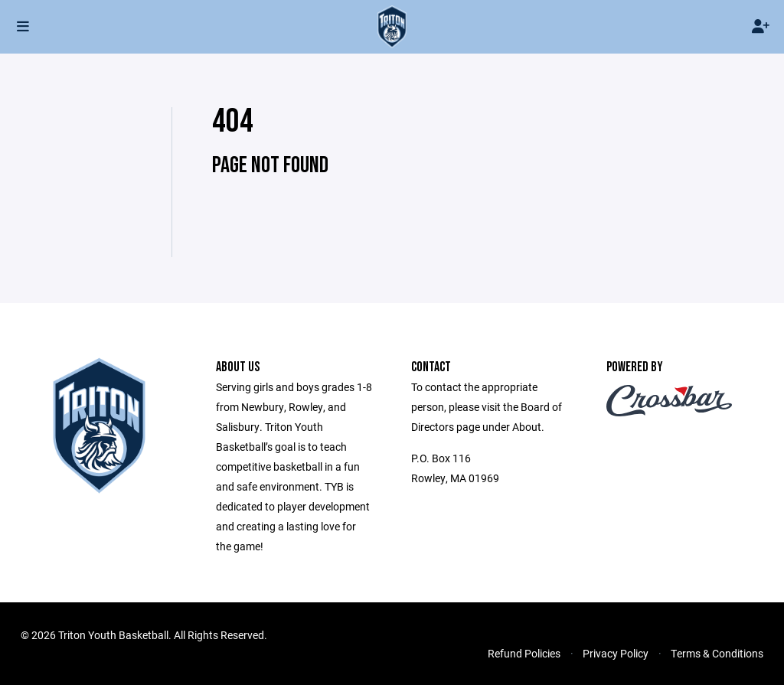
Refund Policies (524, 653)
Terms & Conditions (717, 653)
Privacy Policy (616, 653)
